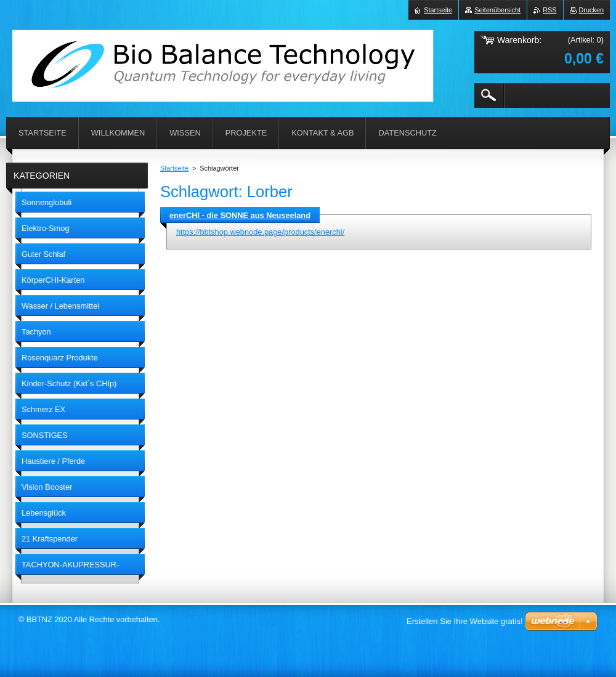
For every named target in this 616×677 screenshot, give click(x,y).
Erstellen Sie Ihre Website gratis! (464, 621)
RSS (549, 10)
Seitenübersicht (497, 10)
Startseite (174, 168)
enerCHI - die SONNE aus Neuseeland (240, 215)
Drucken (592, 10)
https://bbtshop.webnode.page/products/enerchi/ (260, 232)
